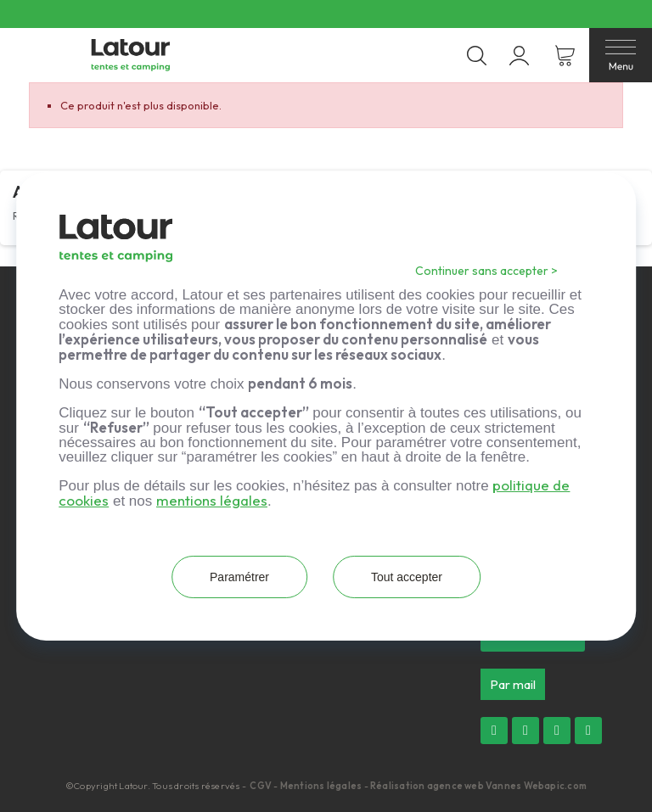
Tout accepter (407, 577)
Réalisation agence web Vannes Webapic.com (478, 786)
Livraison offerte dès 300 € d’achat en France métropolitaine (312, 14)
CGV (261, 786)
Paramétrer (239, 577)
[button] (513, 684)
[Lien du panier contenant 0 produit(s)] (565, 56)
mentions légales (212, 500)
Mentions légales (321, 786)
